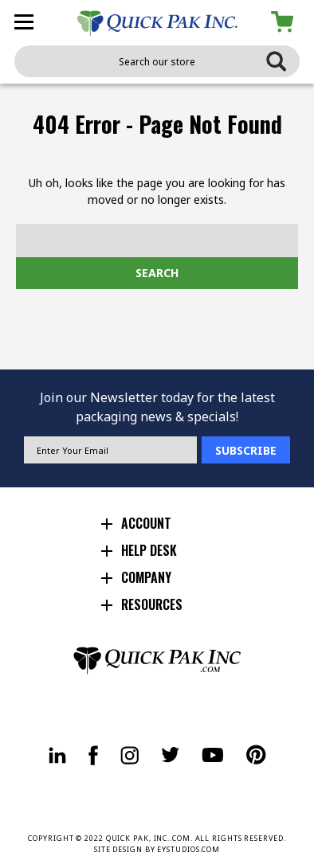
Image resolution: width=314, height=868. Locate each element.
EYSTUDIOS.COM (188, 849)
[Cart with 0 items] (285, 22)
